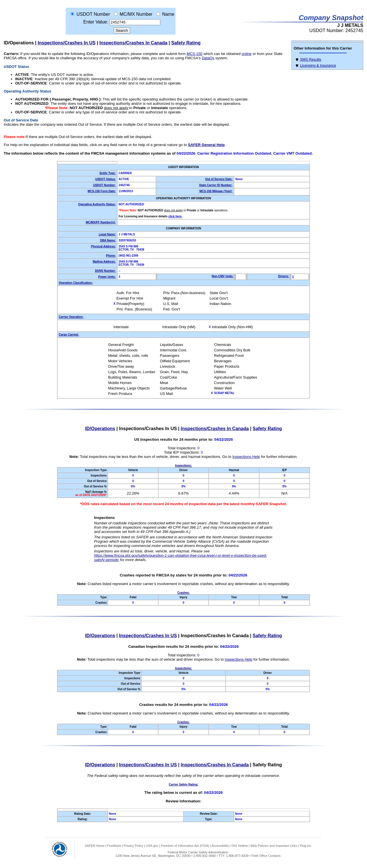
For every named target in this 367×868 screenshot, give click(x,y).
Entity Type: (108, 173)
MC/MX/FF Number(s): (101, 222)
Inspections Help (246, 457)
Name (168, 14)
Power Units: (107, 277)
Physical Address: (103, 246)
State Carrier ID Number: (216, 185)
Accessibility (220, 846)
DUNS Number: (105, 271)
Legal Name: (107, 234)
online (247, 54)
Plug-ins (305, 846)
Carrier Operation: (71, 317)
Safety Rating (186, 43)
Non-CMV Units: (222, 276)
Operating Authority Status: (97, 204)
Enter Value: (96, 22)
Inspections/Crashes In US (67, 43)
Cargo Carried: (69, 335)
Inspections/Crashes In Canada (133, 43)
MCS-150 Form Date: (102, 191)
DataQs (208, 58)
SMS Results (311, 59)
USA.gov (152, 846)
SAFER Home (95, 846)
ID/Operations (19, 43)
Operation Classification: (76, 283)
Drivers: (284, 276)
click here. (175, 216)
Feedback (114, 846)
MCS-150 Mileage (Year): (216, 191)
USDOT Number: (105, 185)
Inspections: (184, 466)
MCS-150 (195, 54)
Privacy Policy (133, 846)
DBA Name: (108, 240)
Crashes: (184, 593)
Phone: (111, 256)
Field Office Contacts (266, 856)
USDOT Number (93, 14)
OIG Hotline (240, 846)
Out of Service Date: (219, 179)
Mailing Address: (104, 262)
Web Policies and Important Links (274, 846)
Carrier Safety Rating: (184, 785)
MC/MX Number (136, 14)
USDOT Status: (106, 179)
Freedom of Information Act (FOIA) (185, 846)
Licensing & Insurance (318, 65)
